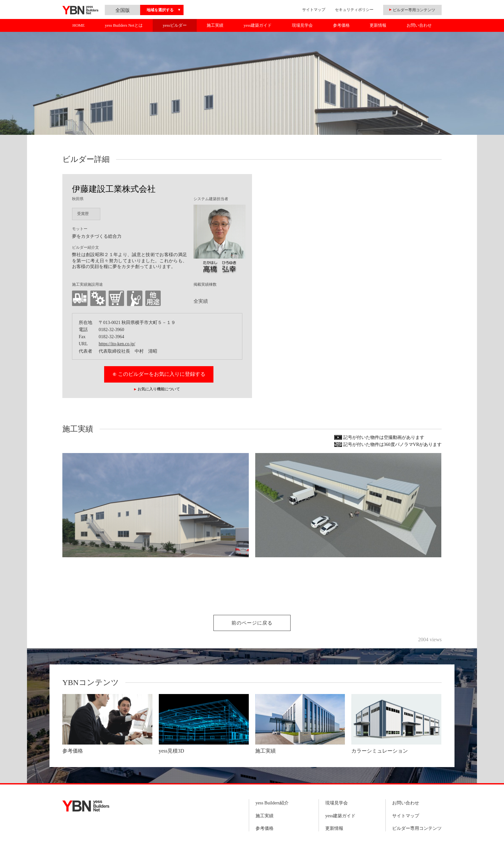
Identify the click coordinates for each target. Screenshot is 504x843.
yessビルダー (175, 25)
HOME (78, 25)
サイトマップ (314, 10)
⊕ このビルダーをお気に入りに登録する (159, 374)
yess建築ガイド (258, 25)
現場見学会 (302, 25)
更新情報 (378, 25)
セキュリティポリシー (354, 10)
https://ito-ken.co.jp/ (117, 344)
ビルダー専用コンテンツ (417, 828)
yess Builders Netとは (124, 25)
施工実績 (215, 25)
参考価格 (341, 25)
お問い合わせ (419, 25)
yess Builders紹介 (272, 803)
